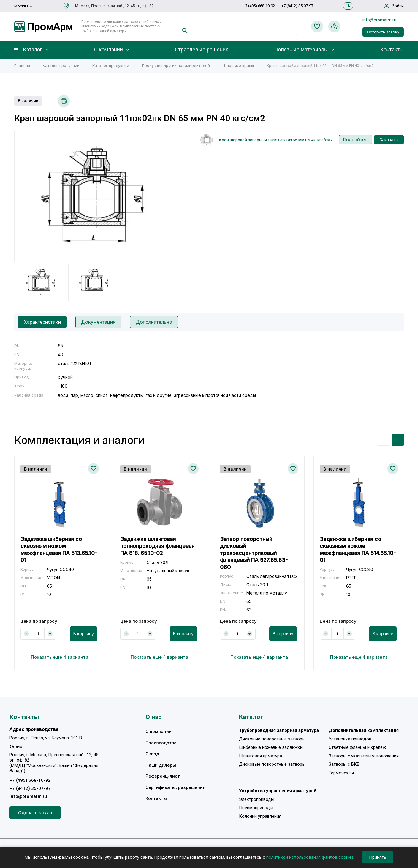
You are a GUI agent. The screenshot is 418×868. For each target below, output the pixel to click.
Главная (22, 65)
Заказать (389, 140)
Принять (378, 857)
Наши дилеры (161, 765)
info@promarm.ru (379, 20)
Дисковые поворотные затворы (272, 739)
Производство (161, 743)
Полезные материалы (301, 50)
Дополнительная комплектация (364, 730)
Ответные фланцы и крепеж (357, 747)
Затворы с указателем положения (364, 756)
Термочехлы (341, 773)
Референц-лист (163, 776)
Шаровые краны (238, 65)
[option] (94, 196)
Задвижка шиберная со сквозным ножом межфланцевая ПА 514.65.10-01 (358, 549)
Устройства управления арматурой (278, 791)
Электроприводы (257, 799)
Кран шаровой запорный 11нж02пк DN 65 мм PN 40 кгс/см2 (276, 140)
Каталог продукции (61, 65)
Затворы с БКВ (344, 764)
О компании (109, 50)
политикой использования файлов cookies (310, 857)
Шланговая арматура (261, 756)
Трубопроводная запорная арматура (279, 730)
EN (348, 6)
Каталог (33, 50)
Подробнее (355, 140)
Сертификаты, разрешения (175, 787)
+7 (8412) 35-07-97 (297, 6)
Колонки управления (260, 816)
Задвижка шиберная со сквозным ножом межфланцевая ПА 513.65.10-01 (59, 549)
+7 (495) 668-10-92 (259, 6)
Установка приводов (350, 739)
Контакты (392, 50)
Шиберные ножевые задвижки (271, 747)
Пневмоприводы (256, 808)
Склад (152, 754)
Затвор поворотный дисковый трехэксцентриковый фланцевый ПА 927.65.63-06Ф (254, 553)
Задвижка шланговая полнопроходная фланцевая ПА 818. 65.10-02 (157, 546)
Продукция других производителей (176, 65)
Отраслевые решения (202, 50)
